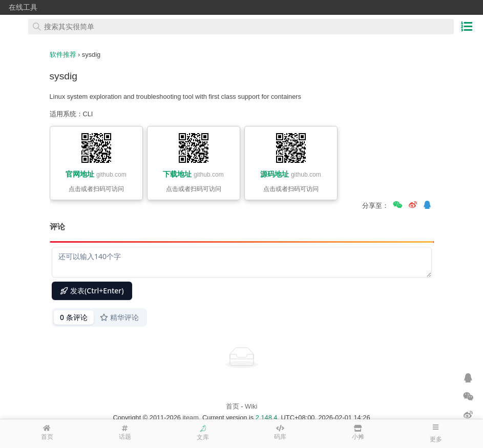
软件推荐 (63, 55)
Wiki (251, 406)
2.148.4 (267, 418)
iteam (191, 418)
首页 (233, 406)
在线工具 (23, 7)
